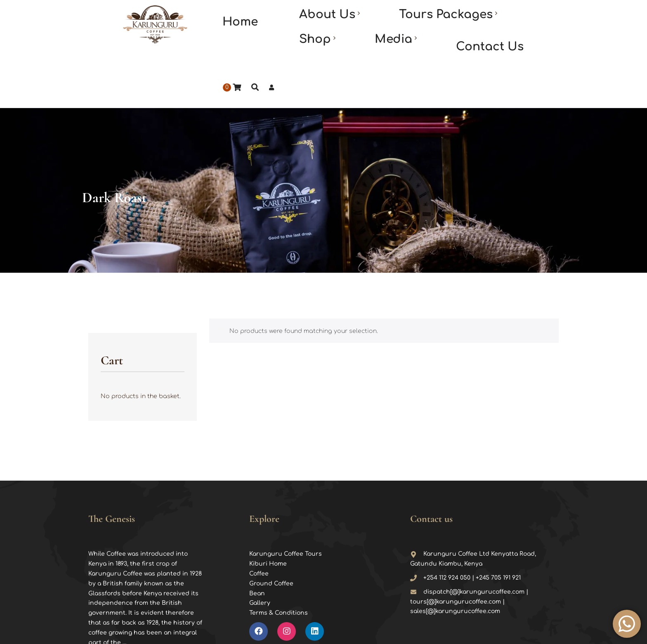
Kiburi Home (268, 502)
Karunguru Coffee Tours (286, 492)
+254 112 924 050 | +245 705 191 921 (465, 516)
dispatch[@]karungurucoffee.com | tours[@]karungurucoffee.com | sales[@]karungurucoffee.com (469, 540)
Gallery (260, 541)
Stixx (415, 629)
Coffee (259, 512)
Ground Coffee (271, 522)
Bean (257, 532)
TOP (561, 630)
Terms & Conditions (279, 551)
